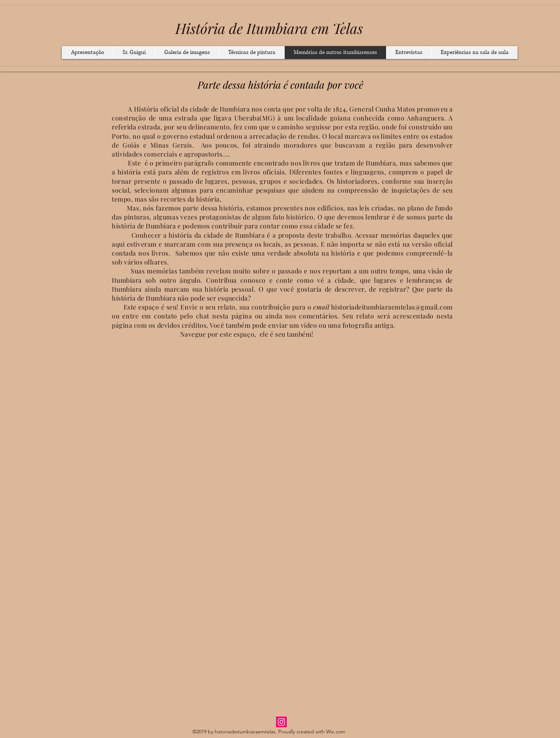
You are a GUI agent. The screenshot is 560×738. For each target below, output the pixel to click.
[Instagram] (281, 722)
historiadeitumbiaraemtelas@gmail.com (392, 307)
